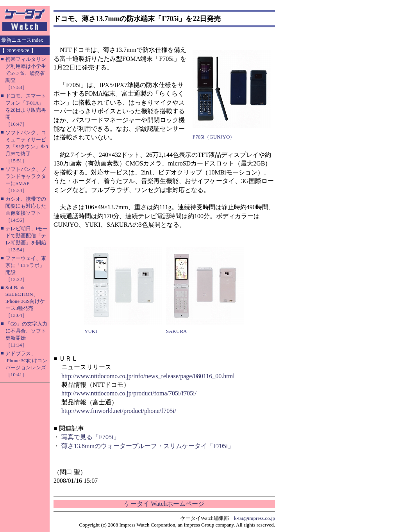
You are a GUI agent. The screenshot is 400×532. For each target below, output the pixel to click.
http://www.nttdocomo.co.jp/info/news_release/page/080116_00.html (148, 376)
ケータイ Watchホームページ (164, 504)
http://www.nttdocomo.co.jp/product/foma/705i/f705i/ (129, 393)
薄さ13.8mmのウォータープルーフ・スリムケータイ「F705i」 (148, 446)
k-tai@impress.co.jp (254, 518)
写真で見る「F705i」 (90, 437)
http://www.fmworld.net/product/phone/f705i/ (119, 411)
